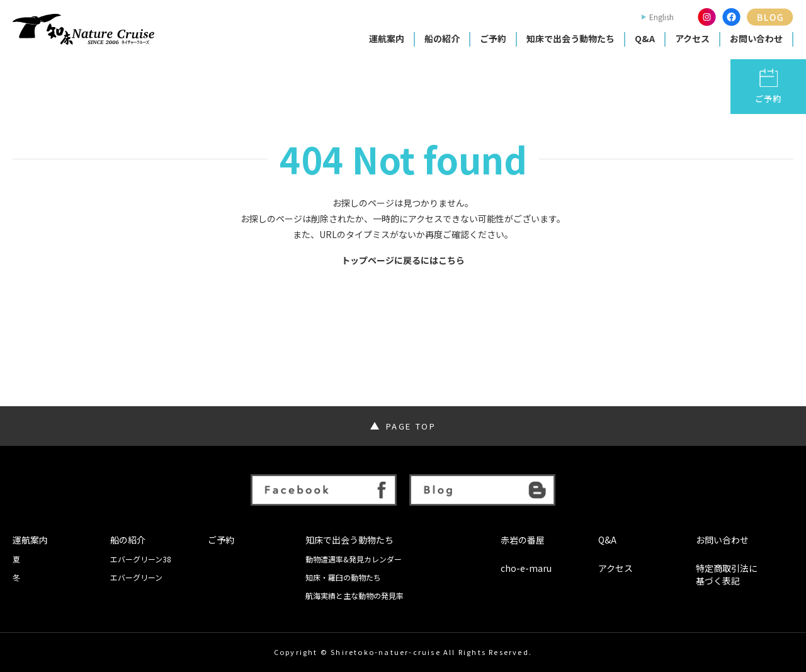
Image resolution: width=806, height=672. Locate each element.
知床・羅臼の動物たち (343, 578)
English (661, 17)
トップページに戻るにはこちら (403, 260)
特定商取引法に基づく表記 (727, 575)
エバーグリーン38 (141, 559)
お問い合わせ (756, 38)
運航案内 (387, 38)
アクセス (692, 38)
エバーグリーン (136, 578)
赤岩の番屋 (523, 540)
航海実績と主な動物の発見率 (355, 596)
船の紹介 (442, 38)
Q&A (645, 38)
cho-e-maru (526, 568)
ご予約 (493, 38)
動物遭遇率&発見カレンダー (354, 559)
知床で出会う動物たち (570, 38)
